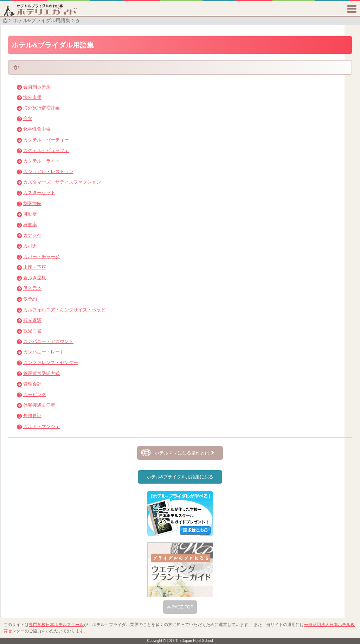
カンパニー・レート (44, 352)
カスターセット (39, 193)
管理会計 (32, 384)
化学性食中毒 (37, 129)
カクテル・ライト (41, 161)
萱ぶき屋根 (35, 278)
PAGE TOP (180, 607)
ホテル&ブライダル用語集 (42, 20)
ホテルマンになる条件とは (184, 453)
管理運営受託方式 (41, 373)
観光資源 (32, 320)
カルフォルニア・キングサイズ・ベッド (64, 310)
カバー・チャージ (41, 257)
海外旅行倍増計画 (41, 108)
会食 (28, 118)
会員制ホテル (37, 87)
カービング (35, 394)
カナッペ (32, 235)
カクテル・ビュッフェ (46, 150)
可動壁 (30, 214)
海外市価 (32, 97)
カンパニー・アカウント (48, 341)
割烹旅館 (32, 203)
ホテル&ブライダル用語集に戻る (180, 477)
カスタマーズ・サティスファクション (62, 182)
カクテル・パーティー (46, 140)
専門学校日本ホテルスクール (56, 625)
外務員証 (32, 416)
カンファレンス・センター (51, 362)
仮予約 (30, 299)
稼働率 (30, 225)
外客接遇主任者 (39, 405)
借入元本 (32, 288)
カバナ (30, 246)
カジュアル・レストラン (48, 171)
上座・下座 (35, 267)
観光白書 (32, 331)
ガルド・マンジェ (41, 426)
